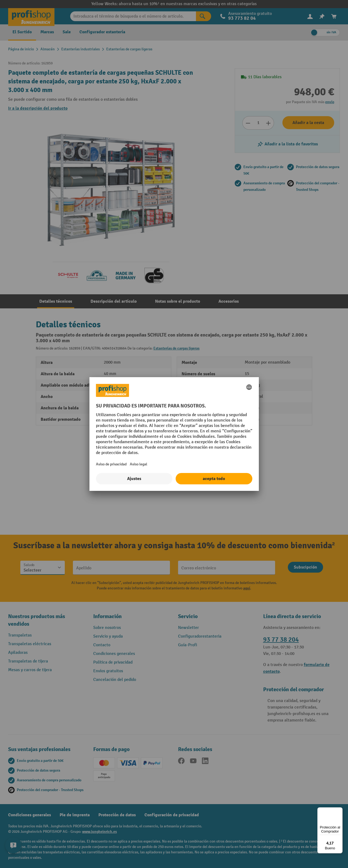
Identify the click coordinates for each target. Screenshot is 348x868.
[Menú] (339, 811)
